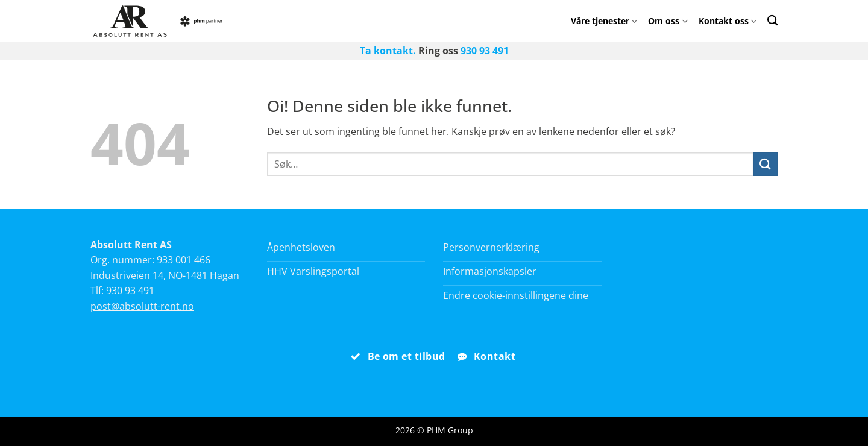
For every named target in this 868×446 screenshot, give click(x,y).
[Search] (772, 20)
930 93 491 (485, 51)
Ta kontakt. (388, 51)
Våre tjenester (604, 21)
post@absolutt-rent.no (142, 306)
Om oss (668, 21)
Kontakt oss (728, 21)
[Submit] (766, 164)
